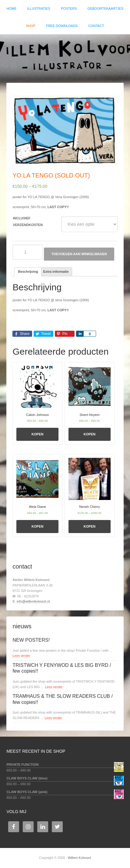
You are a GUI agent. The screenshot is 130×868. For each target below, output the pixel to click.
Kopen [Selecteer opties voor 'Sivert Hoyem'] (90, 434)
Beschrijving (28, 272)
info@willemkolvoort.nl (33, 601)
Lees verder (21, 656)
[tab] (28, 272)
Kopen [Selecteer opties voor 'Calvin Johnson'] (37, 434)
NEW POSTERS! (31, 640)
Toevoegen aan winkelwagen (79, 254)
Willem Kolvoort (65, 56)
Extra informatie (56, 272)
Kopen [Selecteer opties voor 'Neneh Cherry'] (90, 526)
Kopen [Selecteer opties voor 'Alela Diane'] (37, 526)
